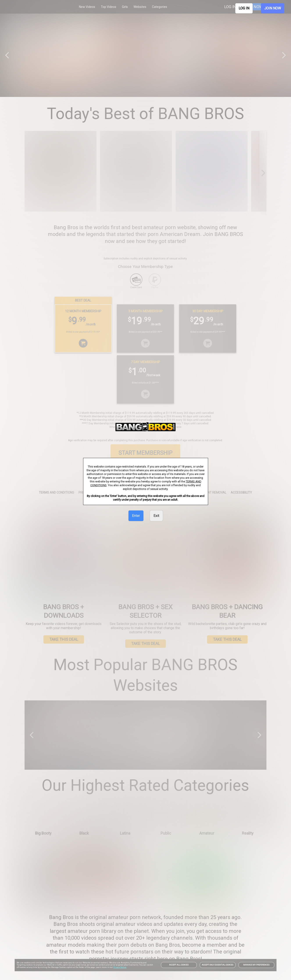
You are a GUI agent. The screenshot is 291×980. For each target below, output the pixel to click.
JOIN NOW (273, 8)
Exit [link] (156, 516)
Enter (136, 516)
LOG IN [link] (244, 8)
